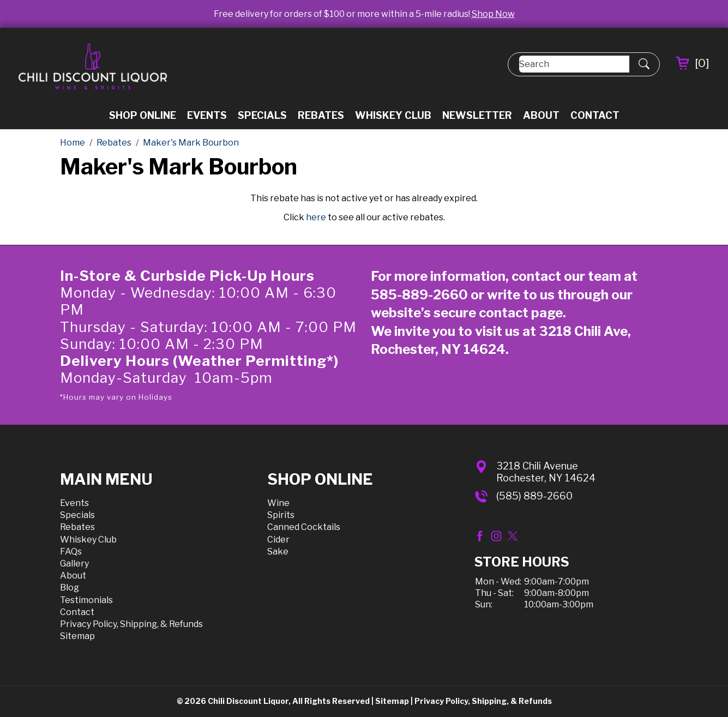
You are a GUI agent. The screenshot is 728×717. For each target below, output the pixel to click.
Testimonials (86, 600)
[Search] (574, 64)
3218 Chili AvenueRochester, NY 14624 (546, 472)
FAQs (71, 552)
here (316, 217)
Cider (278, 540)
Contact (595, 115)
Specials (262, 115)
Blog (70, 588)
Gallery (74, 564)
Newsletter (477, 115)
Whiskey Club (393, 115)
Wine (278, 503)
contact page (521, 313)
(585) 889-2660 (534, 496)
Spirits (281, 515)
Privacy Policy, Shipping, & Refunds (131, 624)
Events (207, 115)
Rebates (321, 115)
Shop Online (143, 115)
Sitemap (77, 636)
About (541, 115)
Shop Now (493, 14)
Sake (278, 552)
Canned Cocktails (304, 527)
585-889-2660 (419, 295)
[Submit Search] (644, 64)
